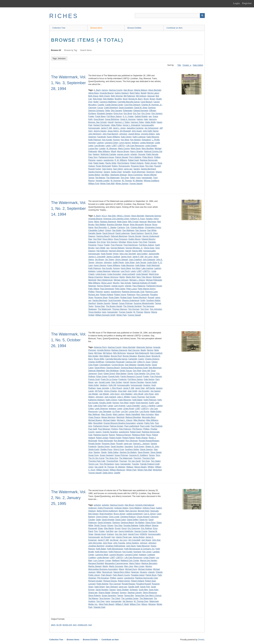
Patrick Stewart (122, 157)
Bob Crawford (156, 353)
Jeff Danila (150, 388)
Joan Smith (132, 391)
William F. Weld (122, 604)
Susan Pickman (126, 303)
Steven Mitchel (150, 175)
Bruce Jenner (119, 514)
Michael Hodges (145, 569)
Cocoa (100, 108)
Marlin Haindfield (133, 414)
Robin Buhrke (102, 584)
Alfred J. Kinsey (123, 216)
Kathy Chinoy (111, 400)
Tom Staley (156, 461)
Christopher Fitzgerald (115, 362)
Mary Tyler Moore (144, 277)
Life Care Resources (135, 146)
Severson (150, 172)
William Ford (94, 184)
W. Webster (138, 181)
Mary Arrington (147, 414)
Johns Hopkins (132, 543)
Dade (98, 520)
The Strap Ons (112, 458)
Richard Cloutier (95, 581)
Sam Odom (118, 169)
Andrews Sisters (121, 508)
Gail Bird (110, 531)
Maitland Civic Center (130, 561)
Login (237, 3)
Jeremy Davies (100, 131)
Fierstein (152, 242)
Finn (96, 531)
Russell (157, 166)
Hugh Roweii (106, 254)
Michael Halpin (109, 420)
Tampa (91, 178)
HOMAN (143, 534)
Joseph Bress (134, 134)
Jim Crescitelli (134, 540)
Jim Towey (110, 260)
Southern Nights (153, 300)
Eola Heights (140, 374)
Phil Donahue (103, 578)
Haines (140, 119)
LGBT (114, 146)
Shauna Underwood (131, 300)
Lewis (108, 146)
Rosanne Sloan (138, 166)
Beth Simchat (117, 96)
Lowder (102, 149)
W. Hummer (116, 181)
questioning (108, 160)
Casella (101, 105)
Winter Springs (122, 184)
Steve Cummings (135, 175)
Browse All (56, 50)
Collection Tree (59, 28)
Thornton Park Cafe (97, 461)
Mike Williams (104, 151)
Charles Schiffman (96, 362)
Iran (113, 537)
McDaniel (157, 277)
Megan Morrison (108, 417)
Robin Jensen (151, 163)
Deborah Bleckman (119, 236)
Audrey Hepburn (122, 93)
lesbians (135, 143)
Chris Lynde (114, 517)
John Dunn (115, 394)
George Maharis (117, 248)
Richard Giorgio (110, 581)
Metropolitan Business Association (103, 569)
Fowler (91, 116)
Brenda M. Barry (136, 99)
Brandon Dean (144, 356)
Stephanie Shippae (118, 175)
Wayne (147, 312)
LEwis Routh (129, 409)
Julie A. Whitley (124, 397)
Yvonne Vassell (136, 184)
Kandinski (102, 137)
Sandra (137, 169)
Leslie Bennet (103, 558)
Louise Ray (93, 149)
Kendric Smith (105, 403)
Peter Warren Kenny (147, 289)
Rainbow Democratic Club (133, 292)
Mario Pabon (135, 563)
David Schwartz (105, 523)
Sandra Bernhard (148, 169)
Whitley (151, 467)
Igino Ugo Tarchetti (128, 254)
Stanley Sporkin (104, 303)
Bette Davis (122, 222)
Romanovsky (124, 166)
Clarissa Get (131, 362)
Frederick (122, 379)
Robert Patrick (128, 438)
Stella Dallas (113, 452)
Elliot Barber (121, 374)
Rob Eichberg (123, 163)
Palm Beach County (121, 575)
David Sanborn (137, 233)
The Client (116, 598)
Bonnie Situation (130, 356)
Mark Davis (136, 149)
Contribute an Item (175, 28)
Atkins (97, 222)
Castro (141, 359)
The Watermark (113, 178)
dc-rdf (59, 625)
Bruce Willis (99, 359)
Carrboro (121, 227)
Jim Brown (99, 260)
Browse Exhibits (134, 28)
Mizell (113, 151)
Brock (146, 99)
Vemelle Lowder (102, 181)
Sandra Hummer (95, 172)
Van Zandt (99, 467)
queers (100, 160)
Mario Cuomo (124, 149)
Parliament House (106, 157)
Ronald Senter (95, 444)
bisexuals (155, 511)
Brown (152, 99)
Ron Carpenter (143, 295)
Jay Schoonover (151, 128)
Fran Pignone (117, 245)
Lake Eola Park (100, 406)
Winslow (152, 604)
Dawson (92, 236)
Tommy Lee (93, 464)
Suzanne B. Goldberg (138, 455)
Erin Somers (157, 113)
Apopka (149, 219)
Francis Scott (94, 379)
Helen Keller (94, 385)
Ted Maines (100, 178)
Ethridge (122, 242)
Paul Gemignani (107, 289)
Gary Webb (100, 248)
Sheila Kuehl (94, 449)
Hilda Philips (116, 125)
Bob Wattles (108, 99)
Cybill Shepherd (111, 108)
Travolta (135, 464)
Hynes (116, 254)
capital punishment (134, 514)
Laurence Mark (102, 555)
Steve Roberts (94, 596)
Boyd (125, 99)
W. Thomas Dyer (141, 601)
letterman (115, 271)
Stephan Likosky (135, 593)
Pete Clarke (120, 289)
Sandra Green (104, 447)
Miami (121, 569)
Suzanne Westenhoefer (144, 303)
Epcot (124, 528)
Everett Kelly (114, 376)
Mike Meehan (139, 420)
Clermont (92, 108)
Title (179, 65)
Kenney (116, 140)
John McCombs (95, 543)
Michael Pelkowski (154, 280)
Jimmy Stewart (122, 260)
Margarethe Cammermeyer (116, 563)
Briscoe (148, 225)
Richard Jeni (94, 295)
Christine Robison (128, 517)
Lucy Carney (99, 561)
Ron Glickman (131, 441)
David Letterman (122, 233)
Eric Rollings (147, 528)
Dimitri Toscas (126, 371)
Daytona (152, 108)
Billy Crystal (133, 222)
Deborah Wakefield (97, 371)
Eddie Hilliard (145, 525)
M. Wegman (112, 149)
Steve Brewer (144, 452)
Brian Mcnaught (137, 225)
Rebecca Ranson (123, 435)
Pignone (92, 160)
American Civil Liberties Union (116, 219)
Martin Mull (131, 277)
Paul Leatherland (132, 426)
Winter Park (121, 315)
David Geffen (133, 520)
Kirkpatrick (146, 140)
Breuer (126, 225)
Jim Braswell (125, 131)
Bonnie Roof (116, 356)
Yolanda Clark (99, 607)
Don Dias (118, 525)
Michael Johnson (121, 280)
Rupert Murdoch (140, 298)
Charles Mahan (137, 227)
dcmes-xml (67, 625)
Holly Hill (112, 385)
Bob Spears (93, 514)
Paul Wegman (104, 429)
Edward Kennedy (141, 111)
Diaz (90, 239)
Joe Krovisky (144, 391)
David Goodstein (126, 108)
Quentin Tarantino (110, 432)
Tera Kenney (105, 598)
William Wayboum (117, 470)
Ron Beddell (119, 441)
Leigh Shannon (101, 409)
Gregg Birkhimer (112, 119)
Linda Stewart (142, 274)
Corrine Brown (118, 365)
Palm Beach (106, 575)
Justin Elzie (152, 262)
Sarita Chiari (116, 172)
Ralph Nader (99, 163)
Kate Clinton (126, 137)
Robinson (131, 295)
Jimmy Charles (110, 391)
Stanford (92, 303)
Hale (146, 119)
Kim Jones (147, 552)
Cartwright (133, 359)
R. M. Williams (121, 160)
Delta (108, 111)
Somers (123, 593)
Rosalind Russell (143, 584)
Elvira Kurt (118, 113)
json (75, 625)
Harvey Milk (137, 251)
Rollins (115, 166)
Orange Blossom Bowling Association (119, 423)
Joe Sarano (155, 391)
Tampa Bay (129, 596)
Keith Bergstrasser (115, 549)
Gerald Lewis (104, 382)
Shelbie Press (106, 449)
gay (150, 116)
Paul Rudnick (157, 426)
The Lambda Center (130, 598)
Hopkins (147, 385)
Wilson (144, 604)
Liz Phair (116, 411)
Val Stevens (128, 601)
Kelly (160, 400)
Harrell (111, 122)
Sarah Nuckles (117, 447)
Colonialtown (105, 365)
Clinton (108, 230)
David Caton (121, 520)
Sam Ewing (107, 169)
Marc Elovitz (106, 414)
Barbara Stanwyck (108, 222)
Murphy (116, 283)
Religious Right (139, 435)
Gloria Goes (149, 248)
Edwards (92, 242)
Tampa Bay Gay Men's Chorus (148, 596)
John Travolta (119, 543)
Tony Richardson (107, 464)
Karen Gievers (100, 265)
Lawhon (100, 143)
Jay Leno (148, 257)
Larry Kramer (120, 406)
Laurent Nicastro (116, 555)
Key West (125, 140)
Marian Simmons (111, 277)
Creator (186, 65)
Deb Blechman (155, 368)
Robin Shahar (142, 438)
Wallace (130, 467)
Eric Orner (146, 113)
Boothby (118, 99)
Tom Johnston (156, 309)
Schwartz (134, 590)
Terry (158, 455)
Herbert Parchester (101, 125)
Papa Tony (93, 157)
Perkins (115, 429)
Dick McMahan (112, 371)
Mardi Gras (154, 274)
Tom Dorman (134, 309)
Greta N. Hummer (128, 119)
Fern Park (143, 242)
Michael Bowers (95, 420)
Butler (96, 102)
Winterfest (157, 470)
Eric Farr (137, 113)
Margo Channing (95, 277)
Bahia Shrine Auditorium (107, 511)
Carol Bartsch (147, 102)
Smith (143, 300)
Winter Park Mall (107, 184)
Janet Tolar (140, 388)
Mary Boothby (148, 149)
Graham (110, 534)
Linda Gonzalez (114, 274)
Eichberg (92, 113)
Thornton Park (148, 458)
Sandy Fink (145, 587)
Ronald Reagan (128, 584)
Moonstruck (107, 572)
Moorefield (98, 423)
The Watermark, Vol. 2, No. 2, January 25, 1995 (69, 498)
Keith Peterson (95, 140)
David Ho (143, 520)
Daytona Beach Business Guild (134, 368)
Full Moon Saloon (114, 116)
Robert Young (120, 295)
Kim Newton (136, 140)
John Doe (156, 540)
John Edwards (149, 260)
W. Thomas (127, 181)
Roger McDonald (103, 166)
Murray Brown (123, 151)
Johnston (123, 134)
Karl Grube (151, 397)
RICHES (64, 16)
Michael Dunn (131, 569)
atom (53, 625)
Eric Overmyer (134, 528)
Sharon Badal (104, 593)
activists (105, 505)
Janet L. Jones (119, 128)
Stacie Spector (146, 449)
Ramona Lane (151, 292)
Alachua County (116, 90)
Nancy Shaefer (137, 151)
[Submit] (202, 16)
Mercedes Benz (149, 417)
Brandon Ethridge (114, 225)
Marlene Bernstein (149, 563)
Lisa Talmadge (105, 411)
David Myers (100, 368)
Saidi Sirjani (99, 587)
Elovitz (130, 374)
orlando (134, 154)
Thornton (137, 458)
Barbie (122, 511)
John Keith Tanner (151, 131)
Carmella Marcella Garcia (129, 102)
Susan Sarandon (109, 596)
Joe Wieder (104, 394)
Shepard (115, 593)
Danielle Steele (95, 233)
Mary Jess (129, 566)
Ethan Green (102, 376)
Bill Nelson (108, 353)
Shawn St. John (152, 447)
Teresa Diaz (100, 306)
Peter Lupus (132, 289)
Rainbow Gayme (101, 435)
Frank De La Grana (109, 379)
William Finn (135, 604)
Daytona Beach (103, 236)
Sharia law (93, 593)
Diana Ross (150, 523)
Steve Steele (156, 452)
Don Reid (97, 239)
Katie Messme (153, 137)
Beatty (143, 350)
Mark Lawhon (119, 414)
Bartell (144, 93)
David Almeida (108, 520)
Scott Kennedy (115, 300)
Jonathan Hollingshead (115, 546)
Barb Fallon (135, 93)
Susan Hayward (107, 455)
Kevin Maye (126, 268)
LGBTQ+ (121, 146)
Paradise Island (138, 575)
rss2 (90, 625)
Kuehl (151, 403)
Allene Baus (93, 93)
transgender (147, 178)
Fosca (100, 245)
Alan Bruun (128, 90)
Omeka (201, 640)
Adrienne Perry (100, 347)
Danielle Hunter (144, 365)
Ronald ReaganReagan (149, 441)
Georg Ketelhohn (126, 531)
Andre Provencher (105, 508)
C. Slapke (112, 227)
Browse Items (96, 28)
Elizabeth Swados (105, 113)
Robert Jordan (102, 438)
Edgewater (128, 111)
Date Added (198, 65)
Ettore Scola (132, 242)
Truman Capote (125, 312)
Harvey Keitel (151, 382)
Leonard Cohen (111, 143)
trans (138, 178)
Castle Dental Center (114, 105)
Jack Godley (142, 254)
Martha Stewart (95, 566)
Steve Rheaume (150, 593)
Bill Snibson (141, 96)
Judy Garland (110, 397)
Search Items (86, 50)
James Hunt (126, 257)
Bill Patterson (129, 96)
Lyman (108, 561)
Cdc (128, 227)
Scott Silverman (138, 172)
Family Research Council (131, 376)
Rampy (112, 435)
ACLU (104, 216)
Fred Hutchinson (131, 245)
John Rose (149, 394)
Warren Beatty (140, 467)
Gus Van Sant (121, 534)
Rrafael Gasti (126, 298)
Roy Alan (149, 166)
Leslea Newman (147, 143)
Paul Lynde (145, 426)
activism (97, 505)
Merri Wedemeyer (105, 280)
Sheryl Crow (119, 449)
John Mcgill (138, 394)
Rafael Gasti (133, 160)
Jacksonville (154, 254)
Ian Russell (106, 537)
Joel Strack (146, 540)
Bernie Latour (153, 93)
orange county (123, 154)
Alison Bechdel (155, 90)
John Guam (137, 131)
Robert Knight (115, 438)
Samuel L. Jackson (141, 444)
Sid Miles (105, 175)
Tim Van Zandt (134, 461)
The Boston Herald (114, 306)
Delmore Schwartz (96, 111)
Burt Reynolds (101, 227)
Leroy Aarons (125, 143)
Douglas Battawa (131, 525)
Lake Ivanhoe (147, 268)
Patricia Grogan (116, 426)
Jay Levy (123, 540)
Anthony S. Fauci (137, 219)
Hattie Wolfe (150, 122)
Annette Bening (104, 350)
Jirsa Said (122, 391)
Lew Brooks (99, 146)
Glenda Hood (100, 534)
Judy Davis (131, 546)
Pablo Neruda (152, 154)
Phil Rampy (137, 429)
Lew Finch (125, 271)
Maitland (116, 561)
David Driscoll (108, 233)
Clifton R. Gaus (144, 362)
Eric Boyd (128, 113)
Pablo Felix (149, 423)
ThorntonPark (112, 461)
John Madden (126, 394)
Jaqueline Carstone (135, 128)
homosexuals (94, 128)
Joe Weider (93, 394)
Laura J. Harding (148, 406)
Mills (90, 423)
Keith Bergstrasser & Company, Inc (139, 549)
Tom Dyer (125, 178)
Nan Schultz (126, 283)
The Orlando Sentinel (132, 306)
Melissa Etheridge (133, 417)
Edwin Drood (109, 374)
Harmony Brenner (116, 251)
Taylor (91, 306)
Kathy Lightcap (139, 137)
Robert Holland (107, 295)
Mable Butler (156, 411)
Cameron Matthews (108, 102)
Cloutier (92, 520)
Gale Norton (149, 379)
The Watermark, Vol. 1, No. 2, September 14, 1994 (69, 208)
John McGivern (95, 134)
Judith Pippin (118, 262)
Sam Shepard (112, 587)
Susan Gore (93, 455)
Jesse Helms (113, 131)
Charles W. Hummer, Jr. (152, 105)
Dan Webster (131, 365)
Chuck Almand (143, 517)
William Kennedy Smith (105, 315)
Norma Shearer (104, 286)
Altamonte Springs (153, 216)
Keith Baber (140, 265)
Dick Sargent (116, 111)
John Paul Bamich (110, 134)
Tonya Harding (95, 312)
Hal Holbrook (102, 251)
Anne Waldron (135, 508)
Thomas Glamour (120, 309)
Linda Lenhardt (128, 274)
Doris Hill (146, 371)
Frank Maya (100, 116)
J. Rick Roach (116, 388)
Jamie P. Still (106, 128)
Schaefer (127, 172)
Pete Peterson (125, 429)
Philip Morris (148, 157)
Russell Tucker (95, 169)
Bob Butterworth (142, 353)
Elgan (101, 528)
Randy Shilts (111, 163)
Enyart (118, 528)
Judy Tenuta (141, 262)
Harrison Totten (137, 122)
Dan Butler (117, 230)
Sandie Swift (134, 587)
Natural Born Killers (122, 572)
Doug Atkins (108, 239)
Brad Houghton (106, 514)
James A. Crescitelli (97, 257)
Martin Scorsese (116, 566)
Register (247, 3)
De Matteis (140, 523)
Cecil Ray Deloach (132, 105)
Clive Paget (93, 365)
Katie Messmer (128, 265)
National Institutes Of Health (144, 283)
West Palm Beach (107, 604)
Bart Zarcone (134, 350)
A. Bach (97, 90)
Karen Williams (113, 137)
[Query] (170, 16)
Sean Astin (153, 590)
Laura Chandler (133, 406)
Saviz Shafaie (123, 590)
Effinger (153, 111)
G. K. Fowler (128, 116)
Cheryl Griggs (102, 517)
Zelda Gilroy (108, 473)
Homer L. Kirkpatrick (131, 125)
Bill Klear (98, 353)
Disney (110, 525)
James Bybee (139, 537)
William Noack (102, 470)
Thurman (123, 461)
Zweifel (117, 473)
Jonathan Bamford (96, 546)
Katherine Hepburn (96, 400)
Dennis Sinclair (135, 236)
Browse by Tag (71, 50)
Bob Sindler (93, 356)
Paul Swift (93, 429)
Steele (104, 452)
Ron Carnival (115, 584)
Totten (133, 178)
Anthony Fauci (149, 508)
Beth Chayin (105, 96)
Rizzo (149, 435)
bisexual (151, 96)
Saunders (129, 447)
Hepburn (104, 385)
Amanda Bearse (107, 93)
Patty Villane (94, 289)
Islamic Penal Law (124, 537)
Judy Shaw (130, 262)
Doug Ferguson (121, 239)
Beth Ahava (93, 96)
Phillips (157, 157)
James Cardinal (113, 257)
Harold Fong (133, 534)
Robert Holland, (137, 163)
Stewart (115, 303)
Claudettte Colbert (96, 230)
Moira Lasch (107, 283)
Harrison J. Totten (122, 122)
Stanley (97, 452)
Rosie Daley (114, 298)
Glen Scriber (117, 382)
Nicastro (144, 572)
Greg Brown (99, 119)
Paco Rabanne (139, 286)
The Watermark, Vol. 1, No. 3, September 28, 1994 (69, 83)
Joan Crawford (135, 260)
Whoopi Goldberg (151, 181)
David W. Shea (141, 108)
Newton (96, 154)
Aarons (105, 90)
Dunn (100, 374)
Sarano (107, 172)
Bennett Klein (144, 511)
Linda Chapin (151, 146)
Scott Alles (143, 590)
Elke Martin (109, 528)
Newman (92, 286)
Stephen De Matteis (128, 452)
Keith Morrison (101, 552)
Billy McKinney (120, 353)
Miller (99, 572)
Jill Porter (99, 391)
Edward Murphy (148, 239)
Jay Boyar (114, 540)
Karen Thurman (138, 397)
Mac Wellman (94, 414)
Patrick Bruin (151, 575)
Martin (122, 277)
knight (132, 403)
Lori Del (124, 411)
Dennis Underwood (151, 236)
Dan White (152, 230)
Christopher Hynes (153, 227)
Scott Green (139, 447)
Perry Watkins (135, 157)
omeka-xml (82, 625)
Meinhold (92, 280)
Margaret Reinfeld (96, 563)
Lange (110, 406)
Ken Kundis (107, 140)
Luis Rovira (144, 411)
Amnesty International (144, 505)
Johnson (99, 262)
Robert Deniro (124, 581)
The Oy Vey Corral (96, 458)
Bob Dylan (98, 99)
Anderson (92, 508)
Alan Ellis (112, 216)
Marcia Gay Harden (149, 561)
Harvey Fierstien (137, 382)
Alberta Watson (141, 90)
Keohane (137, 552)
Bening (150, 350)
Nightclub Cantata (108, 154)
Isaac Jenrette (103, 388)
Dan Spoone (141, 230)
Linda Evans (101, 274)
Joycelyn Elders (148, 134)
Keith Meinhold (153, 265)
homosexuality (147, 125)
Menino (149, 566)
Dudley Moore (135, 239)
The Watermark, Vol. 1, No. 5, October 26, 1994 (69, 340)
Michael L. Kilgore (137, 280)
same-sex (128, 169)
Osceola (142, 154)
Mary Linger (139, 566)
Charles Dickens (152, 359)
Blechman (152, 222)
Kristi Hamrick (142, 403)
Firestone (92, 245)
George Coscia (141, 531)
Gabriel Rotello (141, 116)
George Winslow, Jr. (134, 248)
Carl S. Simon (150, 514)
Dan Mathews (128, 230)
